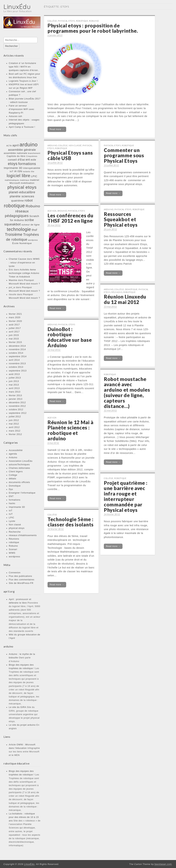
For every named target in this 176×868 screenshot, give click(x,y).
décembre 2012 (17, 403)
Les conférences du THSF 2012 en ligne (70, 218)
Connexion (15, 573)
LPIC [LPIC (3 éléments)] (34, 176)
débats (12, 479)
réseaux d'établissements (23, 535)
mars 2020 (15, 318)
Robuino (13, 546)
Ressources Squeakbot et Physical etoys (121, 219)
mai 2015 (14, 339)
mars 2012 (15, 431)
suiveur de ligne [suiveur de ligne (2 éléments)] (31, 225)
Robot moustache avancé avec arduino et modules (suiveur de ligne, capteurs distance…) (127, 393)
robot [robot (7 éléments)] (29, 200)
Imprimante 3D (17, 507)
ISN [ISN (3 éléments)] (20, 171)
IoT (11, 511)
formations (15, 500)
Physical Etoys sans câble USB (70, 155)
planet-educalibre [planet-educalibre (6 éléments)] (22, 192)
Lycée (12, 521)
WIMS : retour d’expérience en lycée (24, 263)
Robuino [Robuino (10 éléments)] (33, 206)
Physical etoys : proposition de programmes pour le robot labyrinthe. (93, 28)
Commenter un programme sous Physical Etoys (124, 156)
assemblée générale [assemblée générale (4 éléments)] (22, 150)
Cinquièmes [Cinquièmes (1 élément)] (32, 156)
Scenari (13, 549)
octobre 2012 (16, 410)
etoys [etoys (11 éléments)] (13, 164)
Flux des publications (20, 576)
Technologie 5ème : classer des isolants (71, 522)
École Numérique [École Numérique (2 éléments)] (22, 243)
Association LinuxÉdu (21, 461)
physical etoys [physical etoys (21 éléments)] (22, 187)
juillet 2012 (15, 417)
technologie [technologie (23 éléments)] (19, 229)
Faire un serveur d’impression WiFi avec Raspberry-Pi (22, 109)
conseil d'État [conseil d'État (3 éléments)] (16, 160)
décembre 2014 (17, 346)
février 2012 (15, 434)
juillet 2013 (15, 378)
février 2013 (15, 396)
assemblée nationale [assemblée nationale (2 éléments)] (15, 153)
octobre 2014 (16, 353)
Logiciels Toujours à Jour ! (23, 81)
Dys (11, 489)
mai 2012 (14, 424)
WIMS (12, 553)
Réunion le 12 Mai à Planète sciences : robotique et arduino (70, 430)
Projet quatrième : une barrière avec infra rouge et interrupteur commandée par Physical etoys (126, 496)
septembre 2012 (18, 413)
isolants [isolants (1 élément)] (27, 171)
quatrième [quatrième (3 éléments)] (18, 201)
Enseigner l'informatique (22, 493)
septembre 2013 (18, 371)
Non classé (15, 525)
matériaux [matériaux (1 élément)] (25, 180)
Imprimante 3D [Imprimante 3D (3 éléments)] (13, 168)
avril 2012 (14, 427)
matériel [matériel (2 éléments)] (35, 180)
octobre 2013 (16, 367)
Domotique (15, 486)
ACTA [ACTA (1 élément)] (9, 146)
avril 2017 (14, 332)
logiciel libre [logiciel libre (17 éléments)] (18, 176)
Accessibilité (16, 450)
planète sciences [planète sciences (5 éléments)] (22, 196)
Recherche (15, 532)
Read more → (57, 129)
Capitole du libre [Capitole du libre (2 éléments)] (16, 156)
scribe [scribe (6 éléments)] (29, 220)
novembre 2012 (17, 406)
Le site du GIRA (18, 707)
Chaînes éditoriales (19, 468)
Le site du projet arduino (22, 725)
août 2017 (14, 325)
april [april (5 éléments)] (16, 145)
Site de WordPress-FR (21, 583)
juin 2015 (14, 335)
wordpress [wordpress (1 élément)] (33, 240)
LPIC (12, 518)
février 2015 (15, 342)
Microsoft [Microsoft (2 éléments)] (15, 183)
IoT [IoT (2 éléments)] (12, 171)
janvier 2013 (16, 399)
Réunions (14, 539)
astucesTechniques (19, 465)
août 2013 (14, 374)
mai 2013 (14, 385)
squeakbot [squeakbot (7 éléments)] (13, 224)
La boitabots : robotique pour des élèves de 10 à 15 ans (24, 817)
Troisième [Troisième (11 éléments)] (14, 235)
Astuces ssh (15, 116)
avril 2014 (14, 360)
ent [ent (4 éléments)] (28, 160)
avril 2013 (14, 388)
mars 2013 (15, 392)
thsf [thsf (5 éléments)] (35, 230)
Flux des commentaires (22, 580)
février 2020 (15, 321)
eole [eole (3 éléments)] (34, 160)
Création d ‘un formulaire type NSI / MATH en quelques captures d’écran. (24, 67)
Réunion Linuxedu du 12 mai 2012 (125, 299)
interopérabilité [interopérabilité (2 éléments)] (32, 168)
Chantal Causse (18, 259)
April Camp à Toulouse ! (22, 127)
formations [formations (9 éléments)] (27, 164)
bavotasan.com (163, 864)
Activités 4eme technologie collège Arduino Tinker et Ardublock (24, 273)
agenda (13, 454)
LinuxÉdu (17, 7)
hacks (12, 503)
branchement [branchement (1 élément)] (34, 153)
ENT (11, 496)
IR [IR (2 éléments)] (15, 171)
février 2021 (15, 314)
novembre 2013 (17, 364)
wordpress (14, 557)
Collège (13, 475)
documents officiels (19, 482)
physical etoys (17, 528)
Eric (11, 270)
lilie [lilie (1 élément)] (33, 171)
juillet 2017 (15, 328)
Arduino (13, 458)
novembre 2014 (17, 349)
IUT (11, 514)
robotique (14, 542)
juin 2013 (14, 381)
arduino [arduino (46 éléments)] (29, 145)
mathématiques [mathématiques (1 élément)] (12, 180)
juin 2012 (14, 420)
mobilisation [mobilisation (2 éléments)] (28, 183)
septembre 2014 (18, 357)
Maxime (13, 280)
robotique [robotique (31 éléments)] (14, 206)
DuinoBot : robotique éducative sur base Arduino (70, 337)
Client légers (16, 472)
